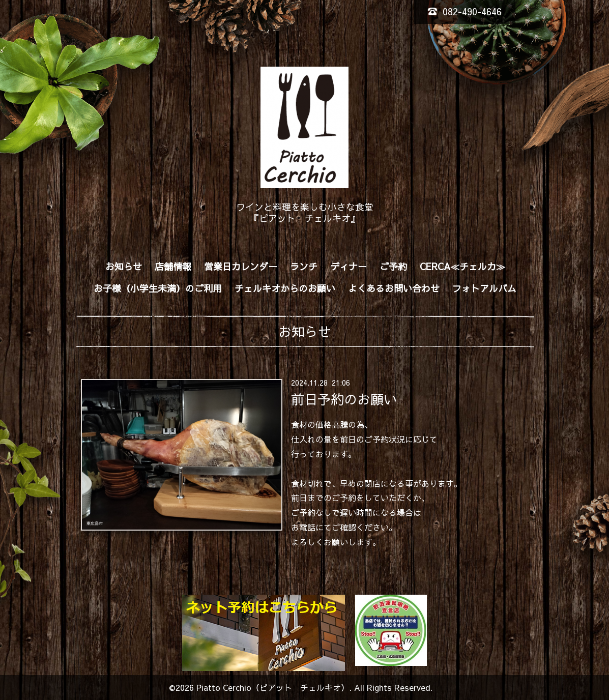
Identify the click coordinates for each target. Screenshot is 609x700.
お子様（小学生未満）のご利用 (158, 288)
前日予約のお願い (344, 399)
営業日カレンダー (241, 266)
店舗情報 (173, 266)
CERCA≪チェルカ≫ (462, 266)
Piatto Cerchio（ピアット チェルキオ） (273, 687)
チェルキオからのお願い (285, 288)
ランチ (304, 266)
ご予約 (393, 266)
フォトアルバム (484, 288)
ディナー (349, 266)
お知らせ (124, 266)
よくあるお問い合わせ (394, 288)
